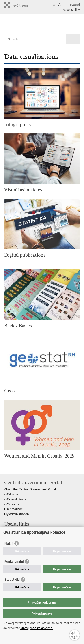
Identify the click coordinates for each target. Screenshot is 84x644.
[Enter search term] (24, 39)
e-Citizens (11, 494)
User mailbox (13, 509)
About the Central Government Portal (30, 489)
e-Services (12, 504)
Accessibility (71, 10)
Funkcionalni (14, 561)
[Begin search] (57, 39)
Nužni (9, 543)
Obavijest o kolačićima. (36, 628)
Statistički (12, 580)
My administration (17, 514)
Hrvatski (74, 5)
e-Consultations (15, 499)
